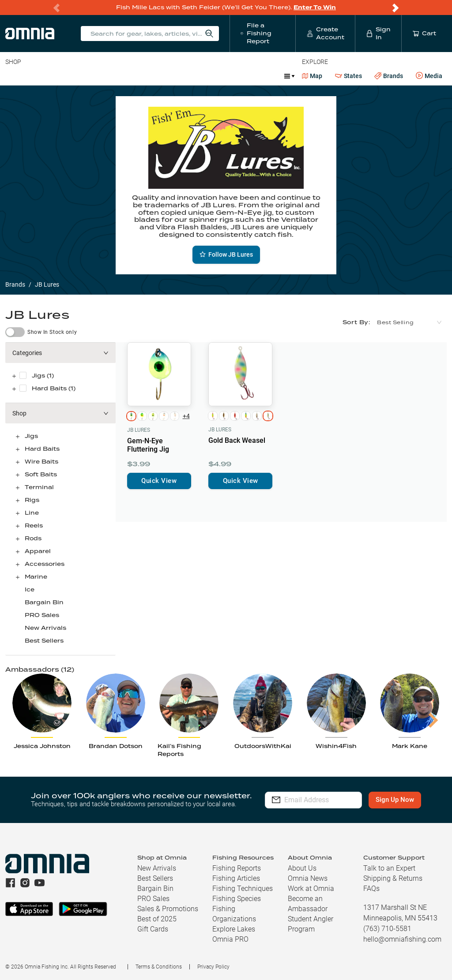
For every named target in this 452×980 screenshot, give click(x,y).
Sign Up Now (401, 800)
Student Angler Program (311, 924)
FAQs (371, 888)
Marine (216, 76)
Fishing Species (237, 899)
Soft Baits (41, 474)
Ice (30, 589)
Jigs (31, 436)
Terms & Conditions (159, 967)
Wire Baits (41, 462)
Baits (13, 76)
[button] (60, 353)
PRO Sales (42, 615)
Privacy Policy (213, 967)
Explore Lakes (234, 929)
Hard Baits (42, 449)
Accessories (175, 76)
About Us (302, 868)
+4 (186, 416)
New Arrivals (45, 628)
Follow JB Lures (226, 254)
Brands (389, 76)
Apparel (38, 551)
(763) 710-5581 (387, 929)
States (348, 76)
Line (40, 76)
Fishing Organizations (234, 914)
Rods (68, 76)
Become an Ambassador (308, 904)
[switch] (15, 332)
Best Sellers (44, 641)
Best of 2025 (157, 919)
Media (429, 76)
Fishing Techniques (243, 888)
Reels (97, 76)
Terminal (131, 76)
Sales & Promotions (168, 909)
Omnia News (308, 878)
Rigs (32, 500)
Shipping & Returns (393, 878)
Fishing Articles (236, 878)
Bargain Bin (44, 602)
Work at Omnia (311, 888)
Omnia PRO (230, 939)
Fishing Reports (237, 868)
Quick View (159, 481)
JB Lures (139, 430)
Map (312, 76)
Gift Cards (153, 929)
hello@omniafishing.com (402, 939)
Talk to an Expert (389, 868)
